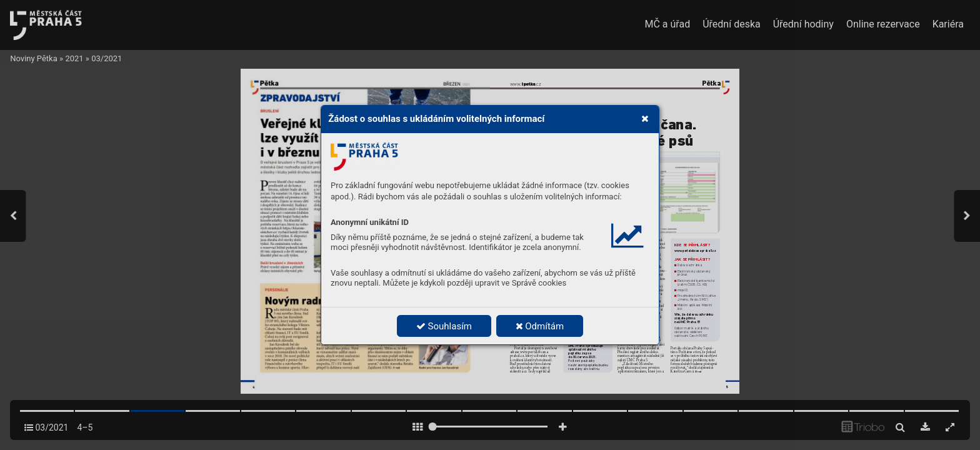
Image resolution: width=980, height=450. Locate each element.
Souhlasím (444, 326)
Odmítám (540, 326)
